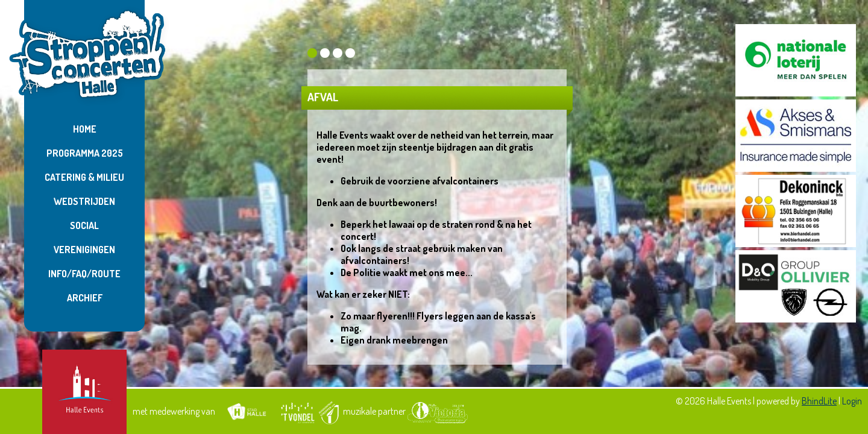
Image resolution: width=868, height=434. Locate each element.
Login (852, 401)
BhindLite (819, 401)
